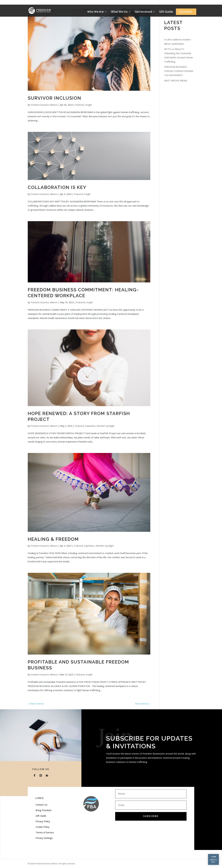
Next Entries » (143, 704)
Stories (185, 3)
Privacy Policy (43, 821)
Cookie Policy (43, 827)
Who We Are (95, 12)
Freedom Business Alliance (44, 105)
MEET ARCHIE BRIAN (176, 81)
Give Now (186, 12)
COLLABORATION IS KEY (57, 187)
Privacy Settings (44, 838)
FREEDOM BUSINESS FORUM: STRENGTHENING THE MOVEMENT (179, 71)
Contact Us (41, 805)
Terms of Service (45, 832)
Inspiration (90, 426)
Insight (89, 105)
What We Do (119, 12)
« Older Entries (36, 704)
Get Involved (143, 12)
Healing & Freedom (53, 539)
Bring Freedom (44, 810)
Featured (80, 105)
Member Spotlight (106, 426)
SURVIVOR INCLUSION (54, 98)
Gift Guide (166, 12)
